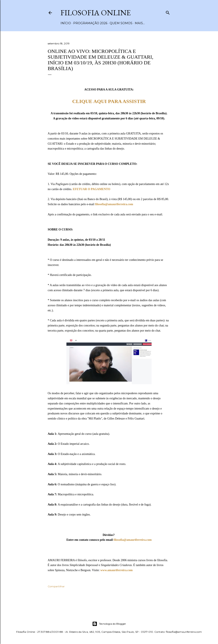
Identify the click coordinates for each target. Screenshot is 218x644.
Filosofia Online (96, 13)
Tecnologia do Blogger (109, 624)
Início (66, 23)
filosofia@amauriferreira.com (114, 204)
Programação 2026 (90, 23)
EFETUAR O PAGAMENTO (92, 189)
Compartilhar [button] (56, 586)
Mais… (140, 23)
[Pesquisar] (168, 12)
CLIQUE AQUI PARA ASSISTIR (109, 101)
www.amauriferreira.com (116, 570)
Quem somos (121, 23)
